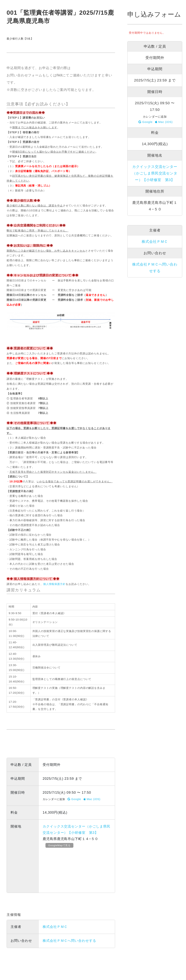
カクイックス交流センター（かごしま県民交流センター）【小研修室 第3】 (155, 173)
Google (74, 799)
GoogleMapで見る (61, 845)
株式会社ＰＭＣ (55, 927)
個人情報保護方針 (54, 584)
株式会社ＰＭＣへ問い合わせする (69, 941)
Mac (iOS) (92, 799)
